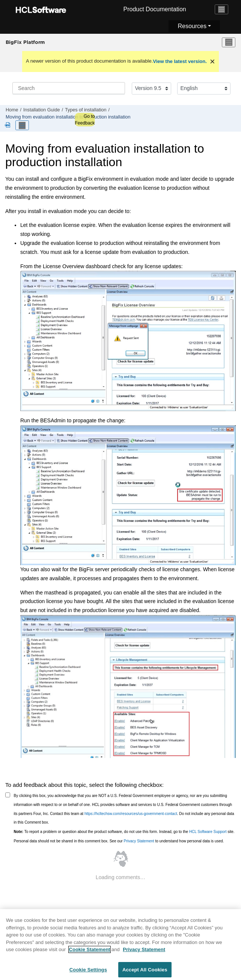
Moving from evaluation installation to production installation (68, 117)
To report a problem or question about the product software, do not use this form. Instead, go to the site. (124, 832)
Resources (192, 26)
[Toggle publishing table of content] (22, 125)
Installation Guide (41, 110)
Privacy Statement (139, 841)
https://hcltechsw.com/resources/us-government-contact (131, 814)
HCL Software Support (208, 832)
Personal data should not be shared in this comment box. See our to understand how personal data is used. (119, 841)
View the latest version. (180, 61)
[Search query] (69, 88)
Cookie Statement (90, 952)
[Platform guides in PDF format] (9, 125)
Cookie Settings (88, 972)
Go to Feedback (85, 120)
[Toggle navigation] (221, 9)
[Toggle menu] (229, 42)
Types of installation (86, 110)
